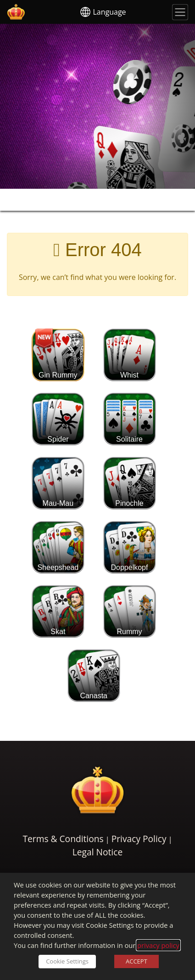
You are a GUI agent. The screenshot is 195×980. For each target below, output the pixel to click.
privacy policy (158, 945)
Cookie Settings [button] (67, 961)
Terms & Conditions (63, 839)
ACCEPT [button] (136, 961)
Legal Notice (97, 852)
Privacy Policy (139, 839)
